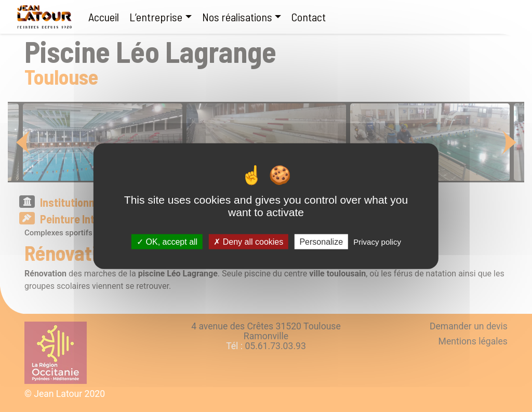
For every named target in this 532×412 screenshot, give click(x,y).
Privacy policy (377, 242)
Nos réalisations (237, 17)
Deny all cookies (248, 242)
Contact (309, 17)
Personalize (321, 242)
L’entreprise (156, 17)
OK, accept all (167, 242)
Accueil (104, 17)
